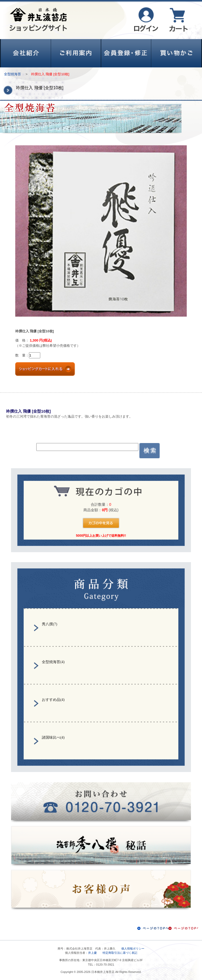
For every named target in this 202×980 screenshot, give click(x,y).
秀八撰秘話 (101, 846)
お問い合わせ (101, 802)
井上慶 (92, 953)
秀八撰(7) (49, 624)
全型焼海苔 (12, 74)
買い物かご (176, 53)
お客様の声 (101, 890)
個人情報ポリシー (133, 949)
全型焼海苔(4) (53, 662)
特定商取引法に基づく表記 (120, 953)
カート (178, 20)
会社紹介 (26, 53)
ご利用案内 (76, 53)
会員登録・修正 (126, 53)
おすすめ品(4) (53, 700)
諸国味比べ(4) (53, 737)
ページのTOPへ (168, 928)
